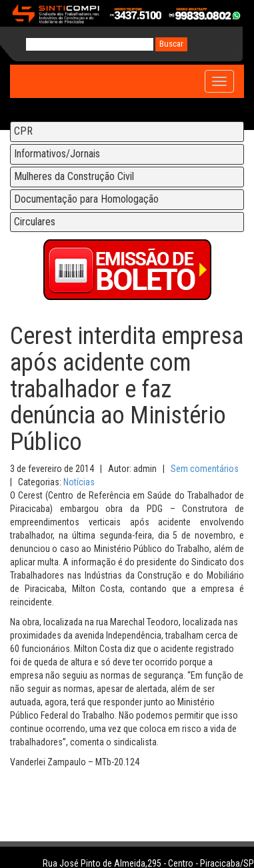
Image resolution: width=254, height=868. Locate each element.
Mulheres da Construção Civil (74, 176)
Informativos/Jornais (57, 154)
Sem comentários (205, 469)
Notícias (79, 482)
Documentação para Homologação (86, 199)
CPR (23, 131)
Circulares (35, 222)
